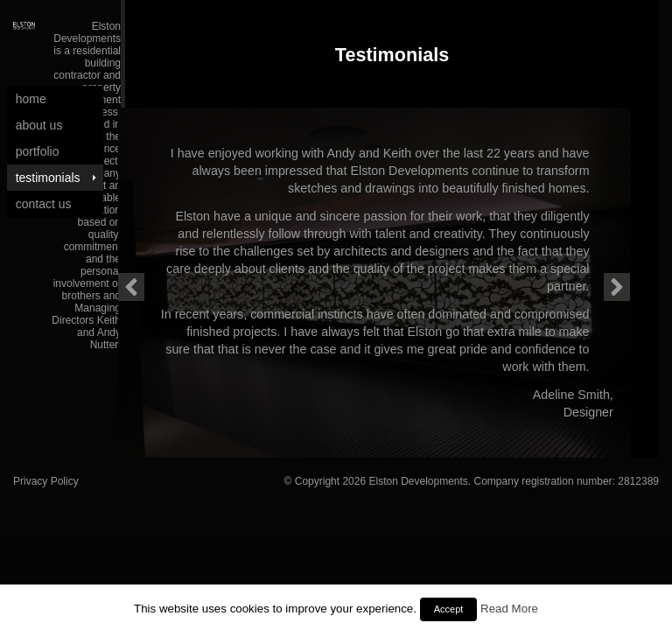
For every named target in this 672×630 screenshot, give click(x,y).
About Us (39, 125)
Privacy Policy (46, 481)
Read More (509, 609)
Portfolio (38, 151)
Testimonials (48, 178)
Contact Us (44, 204)
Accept (449, 609)
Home (31, 99)
